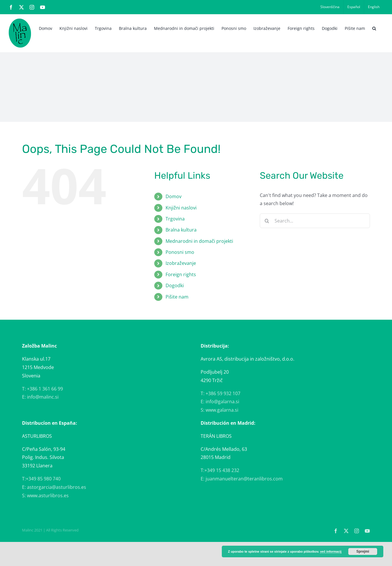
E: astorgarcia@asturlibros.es (54, 487)
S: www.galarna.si (219, 410)
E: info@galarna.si (220, 402)
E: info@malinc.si (40, 397)
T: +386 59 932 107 (220, 393)
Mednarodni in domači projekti (199, 241)
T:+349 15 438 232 (220, 470)
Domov (174, 196)
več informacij (331, 551)
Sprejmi (363, 551)
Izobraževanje (181, 263)
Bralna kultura (181, 230)
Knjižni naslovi (181, 208)
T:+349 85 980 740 (41, 479)
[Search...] (315, 221)
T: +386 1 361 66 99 (42, 389)
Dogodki (175, 285)
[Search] (267, 221)
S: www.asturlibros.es (45, 496)
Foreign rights (181, 274)
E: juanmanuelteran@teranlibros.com (242, 479)
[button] (374, 28)
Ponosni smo (180, 252)
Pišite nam (177, 297)
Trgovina (175, 219)
